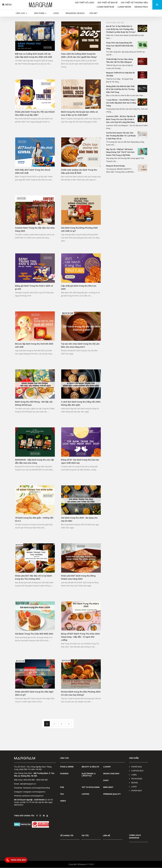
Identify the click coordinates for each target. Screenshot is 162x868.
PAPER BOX (137, 791)
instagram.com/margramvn (34, 792)
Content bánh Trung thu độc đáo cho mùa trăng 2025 (35, 229)
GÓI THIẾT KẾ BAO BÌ (107, 3)
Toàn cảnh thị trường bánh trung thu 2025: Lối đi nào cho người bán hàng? (79, 55)
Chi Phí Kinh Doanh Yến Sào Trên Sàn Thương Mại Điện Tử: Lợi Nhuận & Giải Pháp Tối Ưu (121, 136)
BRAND (135, 783)
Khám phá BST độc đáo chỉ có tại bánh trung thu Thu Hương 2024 (34, 577)
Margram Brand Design (116, 166)
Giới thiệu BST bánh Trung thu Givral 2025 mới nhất (33, 171)
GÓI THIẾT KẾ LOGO (85, 3)
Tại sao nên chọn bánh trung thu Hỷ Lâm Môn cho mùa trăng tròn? (80, 345)
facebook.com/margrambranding (37, 788)
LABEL (134, 775)
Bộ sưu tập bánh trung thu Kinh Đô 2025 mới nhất (34, 345)
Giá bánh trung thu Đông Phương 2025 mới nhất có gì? (79, 229)
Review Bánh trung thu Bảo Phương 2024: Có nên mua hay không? (81, 693)
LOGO (134, 787)
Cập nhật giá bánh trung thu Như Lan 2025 (79, 287)
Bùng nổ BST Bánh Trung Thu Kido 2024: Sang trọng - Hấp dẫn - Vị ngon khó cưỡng (81, 637)
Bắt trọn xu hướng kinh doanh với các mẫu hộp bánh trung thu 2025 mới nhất (34, 55)
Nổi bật (94, 13)
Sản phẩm (40, 13)
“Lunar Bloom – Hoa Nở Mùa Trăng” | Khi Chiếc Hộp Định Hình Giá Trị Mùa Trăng (121, 103)
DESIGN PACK (141, 7)
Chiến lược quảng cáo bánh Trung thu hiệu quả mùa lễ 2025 (79, 171)
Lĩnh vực (21, 13)
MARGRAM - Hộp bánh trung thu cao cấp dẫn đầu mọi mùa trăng (35, 461)
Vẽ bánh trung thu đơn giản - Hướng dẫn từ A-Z (34, 519)
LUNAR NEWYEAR (106, 7)
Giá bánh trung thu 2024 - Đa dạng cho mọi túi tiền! (79, 519)
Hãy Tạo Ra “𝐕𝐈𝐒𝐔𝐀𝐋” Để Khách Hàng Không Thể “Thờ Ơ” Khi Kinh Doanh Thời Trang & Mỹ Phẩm (120, 152)
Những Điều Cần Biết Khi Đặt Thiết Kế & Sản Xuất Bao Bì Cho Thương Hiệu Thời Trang (120, 89)
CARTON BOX (137, 771)
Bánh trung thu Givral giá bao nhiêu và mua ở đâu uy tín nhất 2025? (79, 113)
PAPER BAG (137, 767)
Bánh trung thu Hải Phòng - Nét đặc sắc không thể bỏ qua (34, 403)
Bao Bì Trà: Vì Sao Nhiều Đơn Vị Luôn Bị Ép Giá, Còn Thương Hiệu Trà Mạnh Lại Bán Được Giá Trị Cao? (121, 29)
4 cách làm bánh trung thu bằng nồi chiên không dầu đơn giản (81, 403)
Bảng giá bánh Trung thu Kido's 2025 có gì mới (34, 287)
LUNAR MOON (124, 7)
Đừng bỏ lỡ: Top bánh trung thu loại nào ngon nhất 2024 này (80, 461)
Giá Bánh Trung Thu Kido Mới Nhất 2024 (34, 634)
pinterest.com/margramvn (33, 796)
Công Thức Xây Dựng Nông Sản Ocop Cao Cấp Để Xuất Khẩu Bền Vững (120, 46)
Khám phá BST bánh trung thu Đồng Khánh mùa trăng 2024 (78, 577)
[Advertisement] (127, 195)
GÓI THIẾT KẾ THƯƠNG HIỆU (134, 3)
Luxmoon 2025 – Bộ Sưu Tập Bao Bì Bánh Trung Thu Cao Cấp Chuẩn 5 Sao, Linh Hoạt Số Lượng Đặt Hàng (121, 119)
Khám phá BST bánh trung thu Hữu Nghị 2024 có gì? (34, 693)
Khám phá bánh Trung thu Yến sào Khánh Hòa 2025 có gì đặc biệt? (35, 113)
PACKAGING (137, 779)
